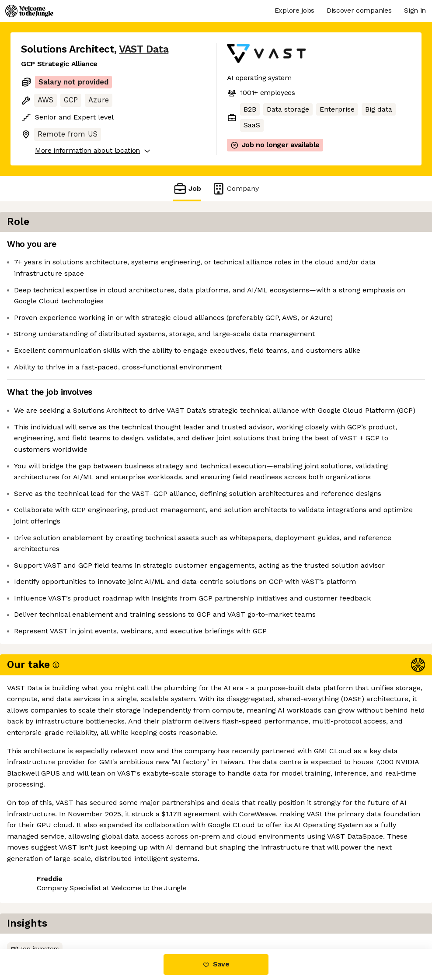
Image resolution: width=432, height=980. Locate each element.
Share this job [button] (45, 912)
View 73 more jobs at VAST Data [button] (136, 912)
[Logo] (29, 11)
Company (235, 188)
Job (187, 188)
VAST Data (144, 49)
